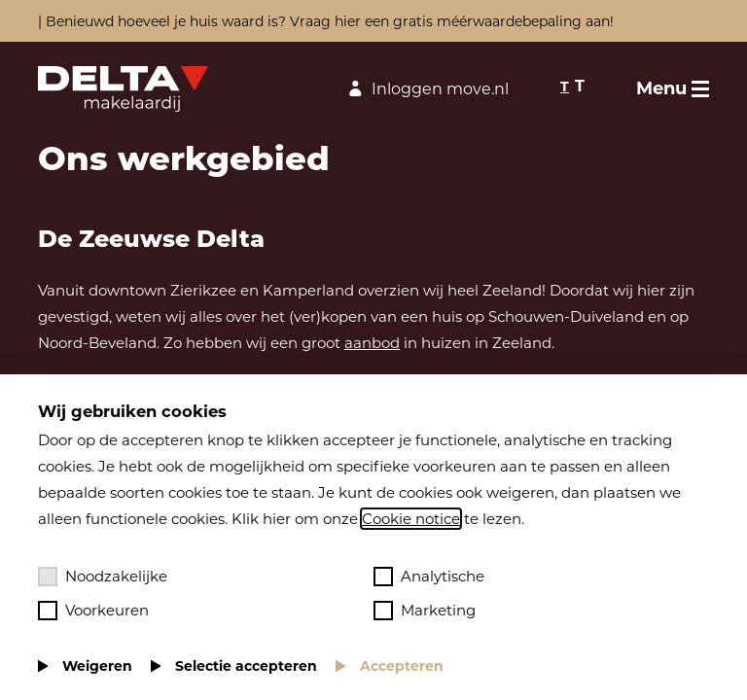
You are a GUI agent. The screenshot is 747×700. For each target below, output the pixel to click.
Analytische (429, 577)
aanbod (372, 343)
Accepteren (402, 666)
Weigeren (97, 666)
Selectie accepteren (246, 666)
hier (348, 21)
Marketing (425, 611)
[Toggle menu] (673, 88)
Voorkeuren (93, 611)
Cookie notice (411, 519)
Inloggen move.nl (426, 89)
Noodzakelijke (103, 577)
